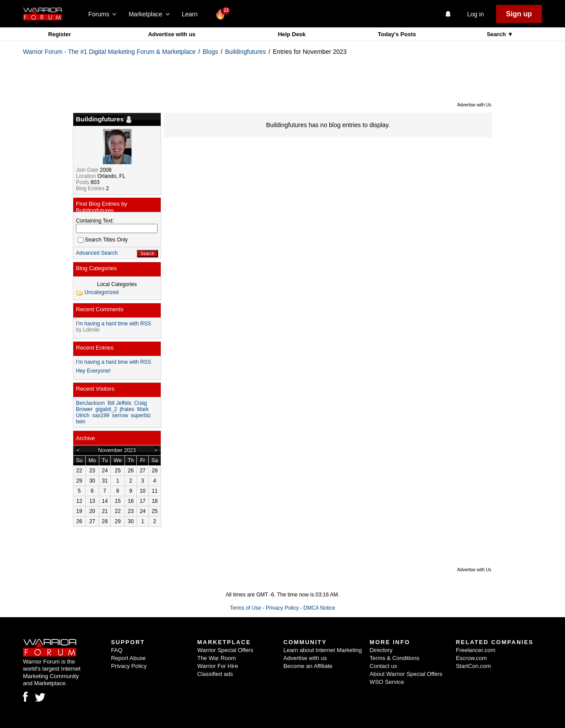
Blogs (210, 52)
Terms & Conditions (394, 658)
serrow (120, 415)
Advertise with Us (474, 105)
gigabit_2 (106, 409)
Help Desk (292, 34)
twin (81, 422)
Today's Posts (397, 34)
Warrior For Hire (218, 666)
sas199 (101, 415)
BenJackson (90, 403)
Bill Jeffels (120, 403)
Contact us (383, 666)
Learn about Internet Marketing (323, 650)
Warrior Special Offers (225, 650)
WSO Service (387, 682)
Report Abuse (128, 658)
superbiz (141, 415)
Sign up (519, 14)
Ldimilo (91, 330)
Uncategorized (101, 292)
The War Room (217, 658)
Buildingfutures (246, 52)
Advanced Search (97, 253)
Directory (381, 650)
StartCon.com (473, 666)
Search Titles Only (103, 240)
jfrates (127, 409)
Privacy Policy (282, 608)
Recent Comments (100, 309)
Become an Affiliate (308, 666)
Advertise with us (172, 34)
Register (60, 34)
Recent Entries (95, 348)
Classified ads (215, 674)
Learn (192, 14)
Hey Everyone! (93, 371)
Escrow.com (471, 658)
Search (497, 34)
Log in (475, 14)
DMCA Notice (319, 608)
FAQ (117, 650)
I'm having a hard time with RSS (113, 324)
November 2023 (117, 450)
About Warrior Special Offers (406, 674)
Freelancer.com (476, 650)
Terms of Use (246, 608)
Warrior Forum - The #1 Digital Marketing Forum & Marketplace (109, 52)
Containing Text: (95, 221)
